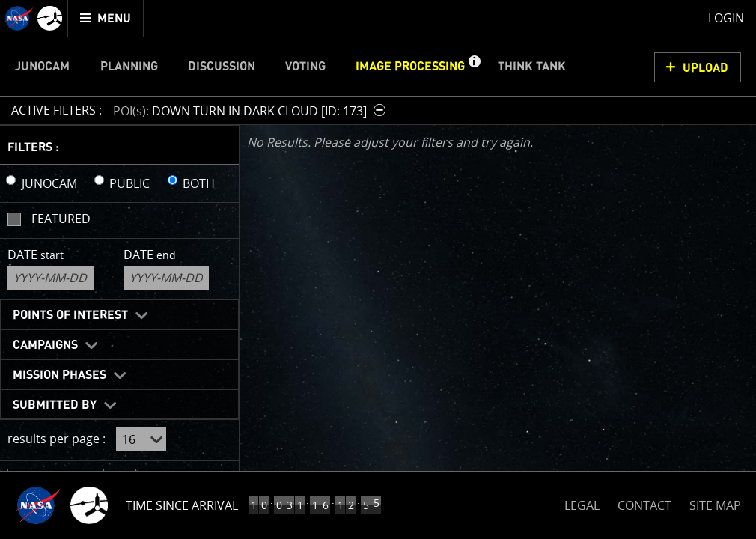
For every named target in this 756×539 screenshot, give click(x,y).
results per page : (57, 439)
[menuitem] (106, 18)
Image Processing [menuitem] (410, 67)
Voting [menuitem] (305, 67)
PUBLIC (129, 183)
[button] (474, 67)
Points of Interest (70, 315)
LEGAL (582, 503)
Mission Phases (60, 375)
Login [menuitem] (726, 18)
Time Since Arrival (182, 505)
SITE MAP (715, 505)
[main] (378, 269)
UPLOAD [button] (705, 68)
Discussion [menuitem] (222, 67)
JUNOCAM (49, 183)
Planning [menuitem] (129, 67)
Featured (61, 219)
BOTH (199, 183)
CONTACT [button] (644, 505)
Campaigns (45, 345)
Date (36, 255)
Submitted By (55, 405)
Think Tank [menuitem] (532, 67)
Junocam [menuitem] (42, 67)
